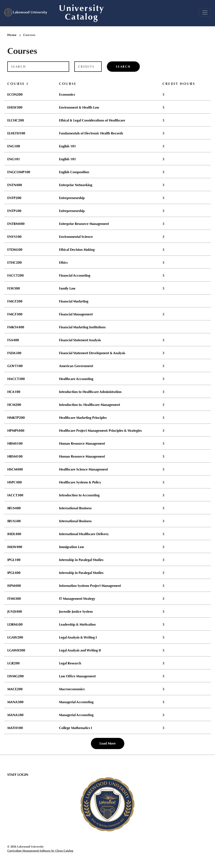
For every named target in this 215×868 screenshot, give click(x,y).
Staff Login (18, 775)
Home (14, 35)
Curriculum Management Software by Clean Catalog (40, 851)
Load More (108, 743)
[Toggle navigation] (205, 12)
